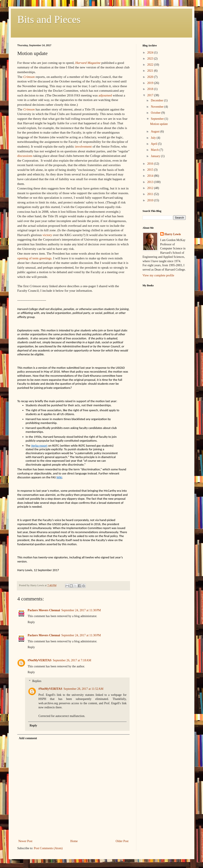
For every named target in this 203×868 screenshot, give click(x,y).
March (155, 150)
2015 (151, 170)
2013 (151, 182)
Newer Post (25, 841)
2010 (151, 200)
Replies (37, 681)
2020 (151, 77)
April (154, 144)
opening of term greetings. (35, 258)
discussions (25, 156)
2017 (151, 95)
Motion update (159, 124)
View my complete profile (158, 275)
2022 (151, 65)
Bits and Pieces (49, 19)
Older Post (122, 841)
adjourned (105, 95)
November (158, 107)
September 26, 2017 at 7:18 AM (72, 660)
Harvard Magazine (88, 63)
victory (47, 235)
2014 (151, 176)
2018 (151, 89)
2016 (151, 164)
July (154, 138)
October (156, 113)
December (157, 100)
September (158, 119)
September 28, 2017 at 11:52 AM (83, 689)
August (155, 132)
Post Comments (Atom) (48, 848)
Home (74, 841)
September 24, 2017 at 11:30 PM (81, 610)
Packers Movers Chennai (44, 610)
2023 (151, 59)
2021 (151, 71)
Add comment (28, 738)
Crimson (29, 77)
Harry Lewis (173, 234)
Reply (31, 622)
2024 (151, 53)
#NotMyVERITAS (40, 660)
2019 (151, 83)
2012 (151, 188)
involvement (83, 146)
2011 (151, 194)
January (156, 156)
